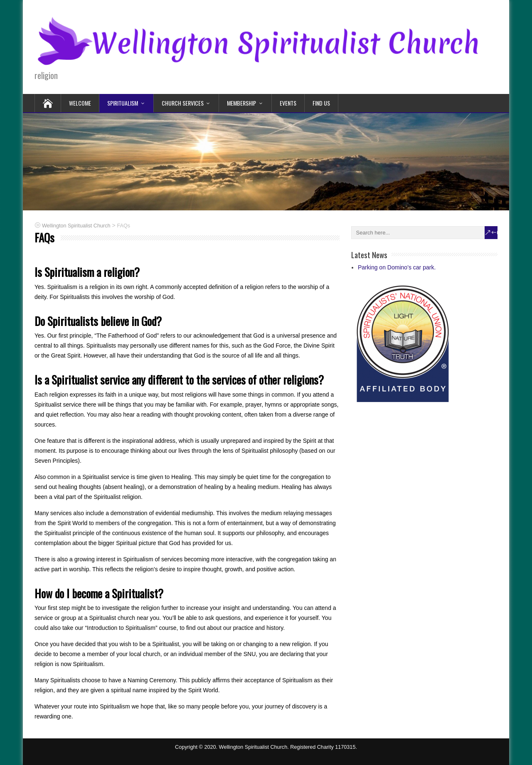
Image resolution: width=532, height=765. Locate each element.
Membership (241, 103)
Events (288, 103)
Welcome (80, 103)
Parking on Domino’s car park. (397, 267)
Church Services (183, 103)
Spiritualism (123, 103)
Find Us (321, 103)
